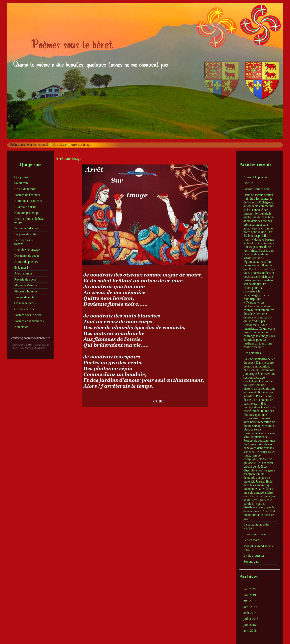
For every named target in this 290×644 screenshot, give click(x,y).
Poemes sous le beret (28, 315)
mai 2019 (250, 601)
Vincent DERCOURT (37, 348)
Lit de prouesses (254, 556)
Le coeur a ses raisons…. (23, 242)
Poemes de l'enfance (27, 195)
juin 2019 (250, 595)
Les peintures (252, 353)
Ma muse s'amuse (26, 285)
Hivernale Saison (25, 207)
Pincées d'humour (26, 291)
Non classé (60, 145)
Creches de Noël (25, 309)
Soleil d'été (21, 183)
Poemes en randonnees (29, 321)
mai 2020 (250, 589)
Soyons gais (251, 562)
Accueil (43, 145)
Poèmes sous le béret (257, 189)
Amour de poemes (26, 262)
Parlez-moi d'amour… (29, 228)
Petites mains (252, 540)
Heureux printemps (27, 213)
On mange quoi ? (25, 303)
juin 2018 (250, 625)
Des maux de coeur (27, 256)
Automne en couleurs (28, 201)
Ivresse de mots (24, 297)
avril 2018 (250, 631)
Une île (248, 183)
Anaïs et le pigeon (255, 177)
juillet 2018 (251, 619)
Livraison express (255, 534)
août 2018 (250, 613)
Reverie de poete (25, 279)
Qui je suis (21, 177)
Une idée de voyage (27, 250)
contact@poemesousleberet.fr (30, 338)
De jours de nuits (25, 234)
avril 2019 (250, 607)
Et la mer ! (21, 268)
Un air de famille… (27, 189)
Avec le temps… (25, 273)
